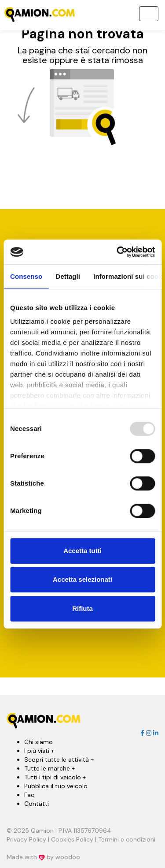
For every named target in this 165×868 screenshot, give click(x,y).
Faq (29, 795)
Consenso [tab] (26, 276)
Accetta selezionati (82, 579)
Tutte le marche (49, 768)
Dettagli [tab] (68, 276)
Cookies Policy (72, 839)
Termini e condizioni (127, 839)
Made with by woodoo (43, 857)
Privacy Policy (26, 839)
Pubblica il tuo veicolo (56, 786)
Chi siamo (38, 742)
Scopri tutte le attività (59, 759)
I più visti (39, 751)
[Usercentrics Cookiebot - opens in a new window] (117, 252)
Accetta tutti (82, 551)
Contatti (37, 804)
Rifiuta (82, 608)
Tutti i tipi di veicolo (55, 777)
